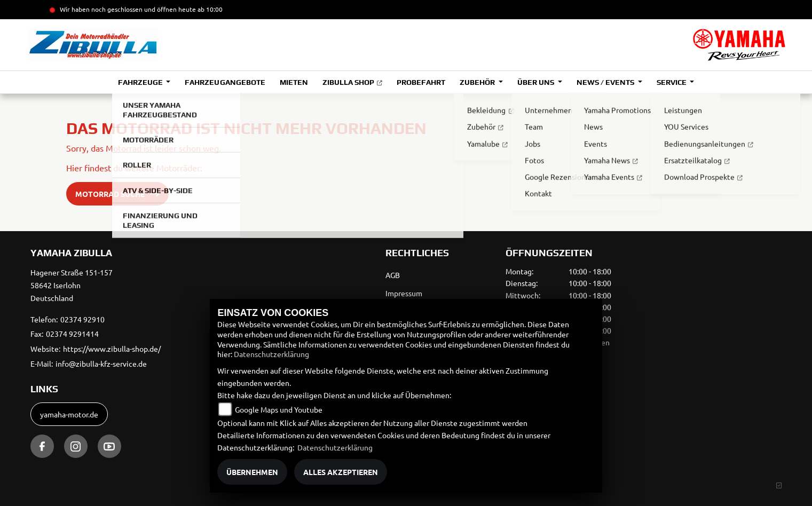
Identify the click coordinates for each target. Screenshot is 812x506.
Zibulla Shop (348, 82)
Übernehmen (252, 472)
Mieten (294, 82)
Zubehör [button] (478, 82)
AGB (393, 275)
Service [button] (672, 82)
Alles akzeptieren (341, 472)
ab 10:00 (209, 9)
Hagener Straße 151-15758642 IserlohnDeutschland (72, 285)
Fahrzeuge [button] (141, 82)
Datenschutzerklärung (271, 354)
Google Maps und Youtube (279, 409)
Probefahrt (421, 82)
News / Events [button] (606, 82)
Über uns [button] (537, 82)
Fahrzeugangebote (225, 82)
